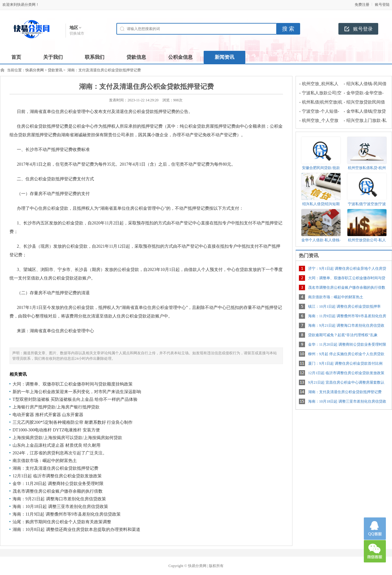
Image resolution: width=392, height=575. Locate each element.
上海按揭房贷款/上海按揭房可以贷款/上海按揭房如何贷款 (67, 438)
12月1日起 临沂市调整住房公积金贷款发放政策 (57, 476)
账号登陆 (382, 5)
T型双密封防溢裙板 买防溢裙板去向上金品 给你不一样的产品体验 (75, 399)
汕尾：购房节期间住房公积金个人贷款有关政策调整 (62, 522)
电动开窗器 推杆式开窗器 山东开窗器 (48, 415)
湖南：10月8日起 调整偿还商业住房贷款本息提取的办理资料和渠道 (76, 530)
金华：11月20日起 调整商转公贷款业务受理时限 (58, 484)
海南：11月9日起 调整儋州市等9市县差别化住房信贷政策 (67, 514)
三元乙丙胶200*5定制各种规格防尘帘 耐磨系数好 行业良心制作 (73, 422)
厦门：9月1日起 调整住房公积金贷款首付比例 (345, 363)
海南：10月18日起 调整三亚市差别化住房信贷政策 (60, 507)
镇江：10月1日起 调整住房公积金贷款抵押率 (344, 306)
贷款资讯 (55, 70)
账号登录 (363, 29)
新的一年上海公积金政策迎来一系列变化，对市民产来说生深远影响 (77, 392)
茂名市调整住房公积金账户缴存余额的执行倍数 (58, 491)
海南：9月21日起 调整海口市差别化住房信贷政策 (59, 499)
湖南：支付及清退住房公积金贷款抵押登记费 (55, 468)
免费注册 (362, 5)
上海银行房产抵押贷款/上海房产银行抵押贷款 (56, 407)
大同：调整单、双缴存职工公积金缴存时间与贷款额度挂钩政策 (73, 384)
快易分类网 (35, 70)
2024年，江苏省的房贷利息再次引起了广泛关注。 (60, 453)
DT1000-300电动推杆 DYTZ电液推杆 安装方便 (56, 430)
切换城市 (77, 33)
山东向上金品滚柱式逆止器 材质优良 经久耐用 (57, 445)
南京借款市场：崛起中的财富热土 (45, 461)
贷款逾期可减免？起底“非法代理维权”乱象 (343, 335)
